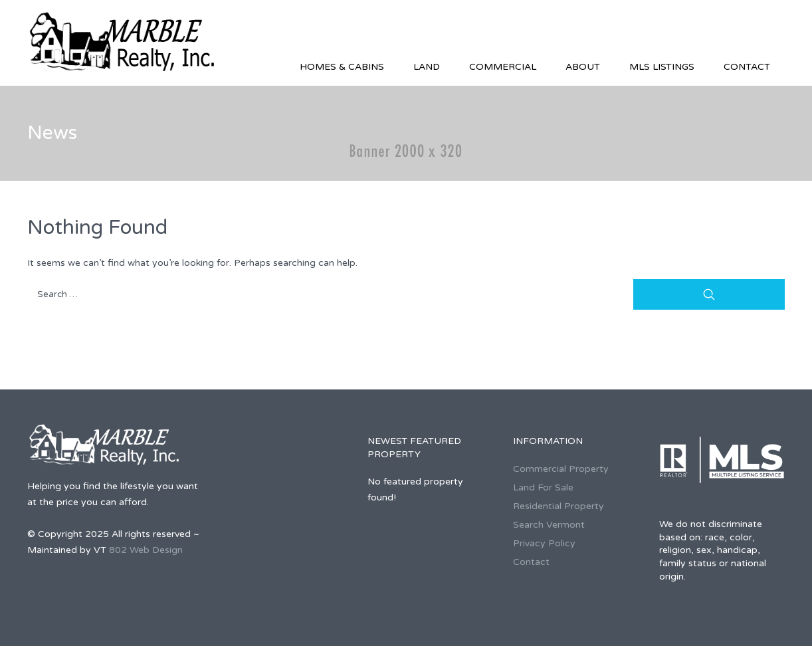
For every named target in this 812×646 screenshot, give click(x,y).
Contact (747, 67)
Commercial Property (561, 469)
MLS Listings (662, 67)
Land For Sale (543, 487)
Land (427, 67)
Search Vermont (549, 525)
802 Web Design (146, 550)
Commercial (503, 67)
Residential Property (558, 506)
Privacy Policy (544, 543)
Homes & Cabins (342, 67)
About (583, 67)
